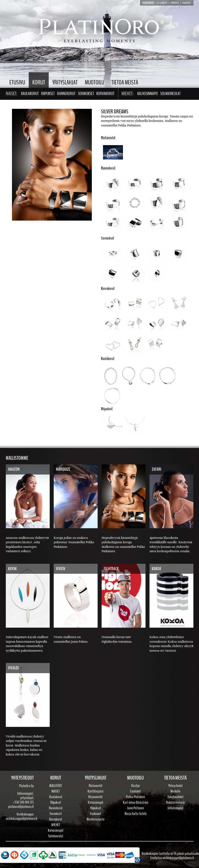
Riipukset (48, 94)
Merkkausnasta (96, 819)
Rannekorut (66, 94)
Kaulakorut (30, 94)
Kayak (12, 569)
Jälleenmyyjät (175, 808)
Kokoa (156, 569)
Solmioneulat (170, 94)
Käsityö (136, 786)
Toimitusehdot (175, 797)
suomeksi (148, 3)
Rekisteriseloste (175, 803)
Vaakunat (96, 814)
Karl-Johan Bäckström (136, 803)
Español (186, 3)
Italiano (175, 3)
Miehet (56, 825)
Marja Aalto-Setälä (136, 814)
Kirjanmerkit (96, 797)
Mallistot (56, 786)
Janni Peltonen (136, 808)
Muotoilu (95, 83)
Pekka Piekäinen (135, 797)
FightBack (111, 569)
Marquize (63, 469)
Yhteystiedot (175, 786)
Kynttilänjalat (96, 791)
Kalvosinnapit (148, 94)
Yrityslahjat (65, 83)
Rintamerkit (96, 786)
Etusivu (17, 83)
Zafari (156, 469)
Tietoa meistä (125, 83)
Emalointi (135, 791)
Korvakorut (105, 94)
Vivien (60, 569)
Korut (39, 83)
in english (162, 3)
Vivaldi (13, 668)
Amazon (14, 469)
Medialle (175, 791)
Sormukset (86, 94)
